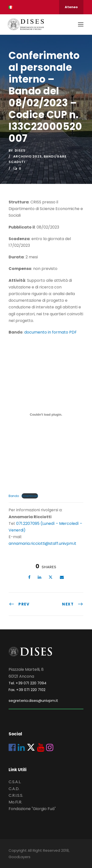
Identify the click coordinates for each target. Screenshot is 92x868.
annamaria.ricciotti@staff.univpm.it (42, 543)
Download (30, 496)
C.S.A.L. (15, 782)
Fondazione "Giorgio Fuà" (32, 809)
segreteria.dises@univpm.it (33, 700)
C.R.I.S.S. (16, 795)
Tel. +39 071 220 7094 (27, 683)
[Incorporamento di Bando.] (46, 414)
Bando (14, 496)
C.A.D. (14, 789)
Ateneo (71, 7)
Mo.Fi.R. (15, 802)
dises (20, 151)
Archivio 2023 (27, 156)
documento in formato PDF (51, 332)
